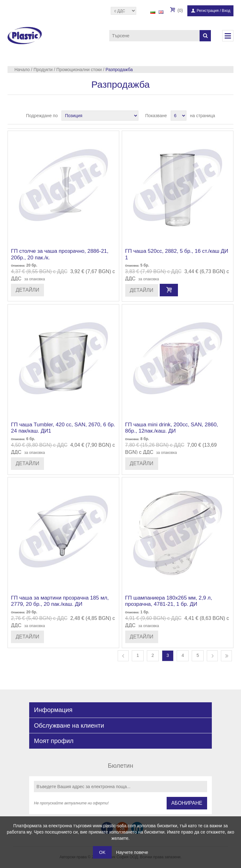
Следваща (212, 656)
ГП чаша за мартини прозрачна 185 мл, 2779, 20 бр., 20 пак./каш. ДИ (60, 601)
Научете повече (132, 852)
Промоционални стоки (79, 70)
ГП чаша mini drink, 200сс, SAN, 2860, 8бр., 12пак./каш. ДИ (172, 428)
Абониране (187, 803)
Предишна (123, 656)
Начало (22, 70)
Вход (226, 11)
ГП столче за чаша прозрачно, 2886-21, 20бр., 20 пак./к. (60, 254)
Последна (226, 656)
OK (102, 852)
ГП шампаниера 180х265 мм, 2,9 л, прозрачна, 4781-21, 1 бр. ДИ (169, 601)
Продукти (43, 70)
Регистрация (208, 11)
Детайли (27, 290)
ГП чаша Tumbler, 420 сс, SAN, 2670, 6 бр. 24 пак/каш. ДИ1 (63, 428)
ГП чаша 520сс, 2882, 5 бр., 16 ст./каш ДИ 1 (177, 254)
